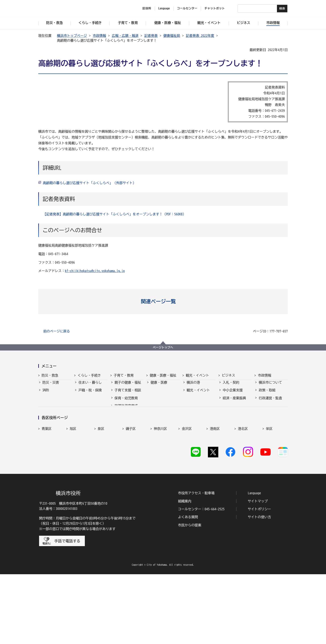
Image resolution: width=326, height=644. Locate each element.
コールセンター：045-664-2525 (201, 579)
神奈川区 (161, 489)
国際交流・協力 (234, 425)
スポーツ (193, 409)
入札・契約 (231, 386)
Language (254, 563)
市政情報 (99, 36)
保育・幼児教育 (126, 402)
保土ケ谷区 (218, 499)
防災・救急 (50, 375)
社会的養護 (123, 445)
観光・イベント (198, 375)
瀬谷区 (47, 499)
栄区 (269, 489)
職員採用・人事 (270, 409)
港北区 (243, 489)
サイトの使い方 (259, 587)
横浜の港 (193, 386)
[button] (163, 301)
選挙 (262, 433)
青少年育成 (123, 425)
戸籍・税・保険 (90, 394)
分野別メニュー (234, 433)
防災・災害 (51, 386)
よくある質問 (188, 587)
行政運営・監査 (270, 402)
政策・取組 (267, 394)
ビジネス (228, 375)
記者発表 (151, 36)
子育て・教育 (124, 375)
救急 (46, 402)
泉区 (101, 489)
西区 (185, 499)
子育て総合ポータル (128, 456)
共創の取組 (231, 417)
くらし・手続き (89, 375)
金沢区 (187, 489)
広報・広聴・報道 (125, 36)
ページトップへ (163, 347)
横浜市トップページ (72, 36)
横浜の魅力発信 (198, 417)
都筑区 (75, 499)
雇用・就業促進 (234, 409)
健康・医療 (159, 386)
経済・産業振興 (234, 402)
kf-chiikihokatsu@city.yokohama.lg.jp (95, 271)
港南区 (215, 489)
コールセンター (187, 8)
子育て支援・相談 (128, 394)
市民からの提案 (190, 595)
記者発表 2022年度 (200, 36)
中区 (157, 499)
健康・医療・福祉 (163, 375)
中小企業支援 (233, 394)
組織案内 (185, 571)
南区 (269, 499)
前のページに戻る (57, 331)
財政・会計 (267, 417)
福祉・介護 (159, 394)
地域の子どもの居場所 (128, 435)
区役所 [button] (147, 8)
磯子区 (131, 489)
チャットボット (215, 8)
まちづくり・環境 (92, 409)
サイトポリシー (259, 579)
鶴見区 (103, 499)
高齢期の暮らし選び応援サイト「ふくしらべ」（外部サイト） (89, 183)
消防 (46, 394)
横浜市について (270, 386)
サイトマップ (258, 571)
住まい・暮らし (90, 386)
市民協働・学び (90, 402)
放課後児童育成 (126, 409)
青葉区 (47, 489)
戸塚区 (131, 499)
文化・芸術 (195, 402)
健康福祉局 (172, 36)
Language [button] (164, 8)
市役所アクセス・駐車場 (196, 563)
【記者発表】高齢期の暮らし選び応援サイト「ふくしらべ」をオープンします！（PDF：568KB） (114, 214)
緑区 (241, 499)
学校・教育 (123, 417)
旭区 (73, 489)
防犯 (46, 409)
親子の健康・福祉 (128, 386)
